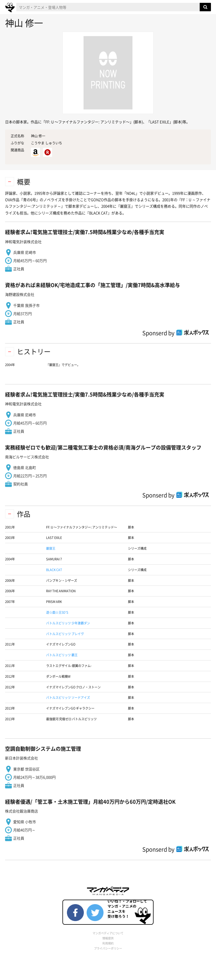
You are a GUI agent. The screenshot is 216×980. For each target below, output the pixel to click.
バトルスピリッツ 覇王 (62, 655)
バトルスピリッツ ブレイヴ (65, 634)
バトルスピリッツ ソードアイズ (68, 698)
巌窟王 (51, 548)
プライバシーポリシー (108, 948)
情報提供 (108, 938)
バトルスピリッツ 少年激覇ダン (68, 623)
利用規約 (108, 943)
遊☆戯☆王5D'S (57, 612)
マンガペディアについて (108, 933)
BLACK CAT (54, 570)
